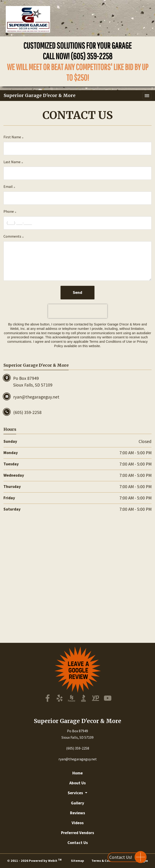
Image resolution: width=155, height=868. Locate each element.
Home (77, 773)
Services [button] (76, 793)
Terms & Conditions (107, 861)
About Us (77, 783)
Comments (12, 236)
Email (8, 186)
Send (77, 292)
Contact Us (78, 843)
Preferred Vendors (77, 833)
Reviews (77, 813)
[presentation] (78, 311)
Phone (9, 211)
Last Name (12, 162)
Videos (78, 823)
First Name (12, 137)
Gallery (77, 803)
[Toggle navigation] (147, 96)
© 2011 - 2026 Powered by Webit (34, 860)
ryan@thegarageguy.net (78, 759)
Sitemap (77, 861)
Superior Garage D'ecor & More (40, 95)
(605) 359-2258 (92, 56)
